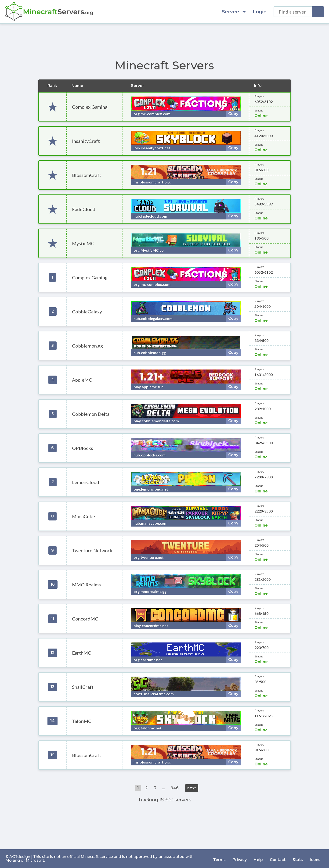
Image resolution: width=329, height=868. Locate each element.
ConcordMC (85, 619)
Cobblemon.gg (87, 346)
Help (258, 859)
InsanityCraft (86, 141)
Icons (315, 859)
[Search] (318, 12)
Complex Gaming (90, 107)
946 (175, 788)
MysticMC (83, 243)
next (192, 788)
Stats (298, 859)
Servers (234, 12)
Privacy (240, 859)
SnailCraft (83, 687)
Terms (219, 859)
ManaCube (83, 516)
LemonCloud (86, 482)
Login (260, 12)
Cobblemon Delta (91, 414)
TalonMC (82, 721)
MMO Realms (86, 585)
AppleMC (82, 380)
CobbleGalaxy (87, 312)
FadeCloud (84, 209)
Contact (278, 859)
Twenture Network (92, 550)
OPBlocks (83, 448)
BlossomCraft (87, 175)
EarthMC (82, 653)
